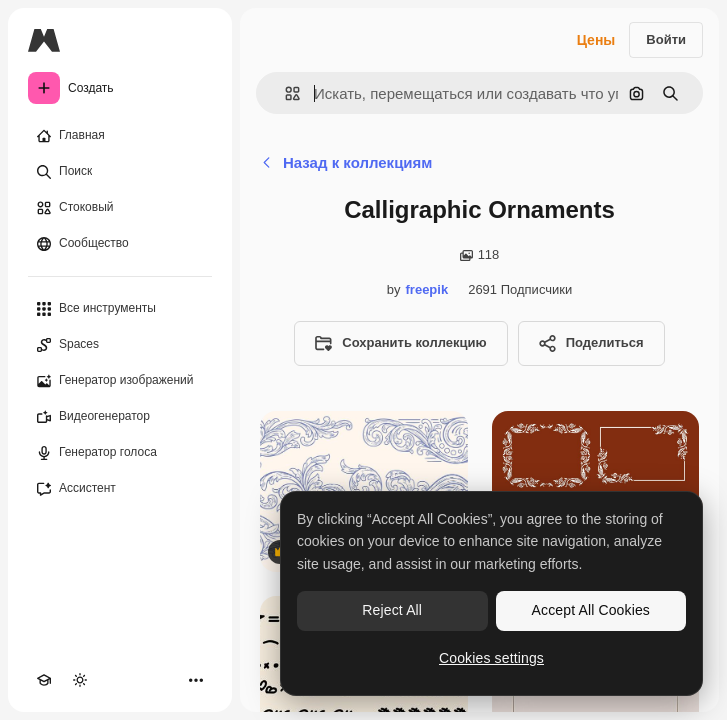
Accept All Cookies (591, 610)
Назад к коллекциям (346, 162)
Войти (666, 39)
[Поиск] (120, 172)
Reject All (392, 610)
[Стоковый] (120, 208)
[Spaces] (120, 345)
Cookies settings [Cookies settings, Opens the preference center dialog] (491, 658)
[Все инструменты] (120, 309)
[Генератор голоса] (120, 453)
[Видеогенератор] (120, 417)
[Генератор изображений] (120, 381)
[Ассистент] (120, 489)
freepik (427, 289)
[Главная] (120, 136)
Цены (596, 40)
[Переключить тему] (80, 680)
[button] (284, 93)
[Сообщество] (120, 244)
